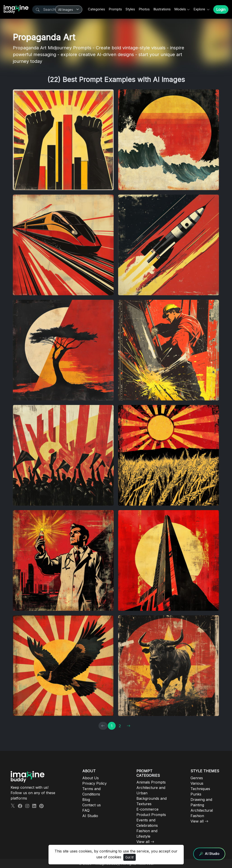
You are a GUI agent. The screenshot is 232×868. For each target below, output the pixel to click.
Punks (196, 794)
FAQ (86, 810)
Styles (130, 9)
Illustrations (162, 9)
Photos (144, 9)
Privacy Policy (94, 783)
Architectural (202, 810)
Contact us (92, 805)
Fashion (197, 816)
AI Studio (90, 816)
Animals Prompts (151, 782)
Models (180, 9)
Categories (96, 9)
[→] (129, 726)
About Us (91, 778)
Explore (200, 9)
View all (143, 842)
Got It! (130, 857)
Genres (197, 778)
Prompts (115, 9)
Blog (86, 800)
